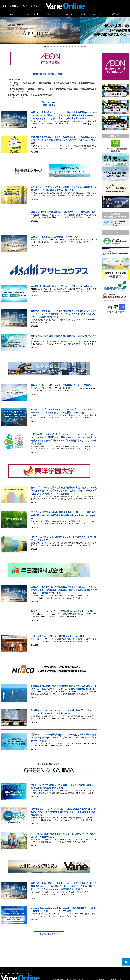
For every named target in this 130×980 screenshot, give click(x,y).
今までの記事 (33, 14)
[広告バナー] (115, 54)
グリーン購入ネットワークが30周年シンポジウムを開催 (58, 636)
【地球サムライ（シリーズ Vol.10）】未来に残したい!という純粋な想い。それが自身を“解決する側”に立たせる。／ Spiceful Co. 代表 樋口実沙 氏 (64, 812)
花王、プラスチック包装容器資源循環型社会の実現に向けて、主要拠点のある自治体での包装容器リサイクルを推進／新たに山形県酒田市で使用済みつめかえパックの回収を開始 (64, 491)
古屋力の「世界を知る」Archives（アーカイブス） (56, 237)
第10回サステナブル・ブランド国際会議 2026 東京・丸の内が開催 (63, 611)
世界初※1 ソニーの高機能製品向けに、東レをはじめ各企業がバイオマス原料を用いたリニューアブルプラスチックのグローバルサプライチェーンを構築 (64, 738)
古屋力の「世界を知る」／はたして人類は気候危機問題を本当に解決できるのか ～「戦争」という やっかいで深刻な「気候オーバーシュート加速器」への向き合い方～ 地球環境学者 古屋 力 (64, 115)
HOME (12, 14)
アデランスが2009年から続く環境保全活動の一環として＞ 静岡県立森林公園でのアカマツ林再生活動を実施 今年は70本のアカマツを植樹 (63, 515)
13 (82, 47)
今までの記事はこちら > (49, 934)
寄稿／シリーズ (54, 14)
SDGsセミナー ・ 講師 (75, 14)
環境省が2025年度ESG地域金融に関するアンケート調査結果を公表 (63, 212)
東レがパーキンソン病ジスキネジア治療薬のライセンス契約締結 (62, 385)
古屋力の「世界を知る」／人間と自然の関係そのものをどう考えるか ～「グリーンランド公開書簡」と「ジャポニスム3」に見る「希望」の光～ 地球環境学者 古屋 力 (65, 314)
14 (85, 47)
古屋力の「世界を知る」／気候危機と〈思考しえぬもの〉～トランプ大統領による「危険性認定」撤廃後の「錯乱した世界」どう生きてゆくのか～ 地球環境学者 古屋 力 (64, 590)
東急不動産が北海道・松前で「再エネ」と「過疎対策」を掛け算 (62, 286)
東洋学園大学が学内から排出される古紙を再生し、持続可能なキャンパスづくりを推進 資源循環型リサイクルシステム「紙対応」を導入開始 (64, 140)
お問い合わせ (117, 14)
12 (79, 47)
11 (76, 47)
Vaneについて (96, 14)
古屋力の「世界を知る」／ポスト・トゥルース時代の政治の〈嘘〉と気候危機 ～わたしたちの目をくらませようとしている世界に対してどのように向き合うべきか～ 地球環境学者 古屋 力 (64, 886)
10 (73, 47)
